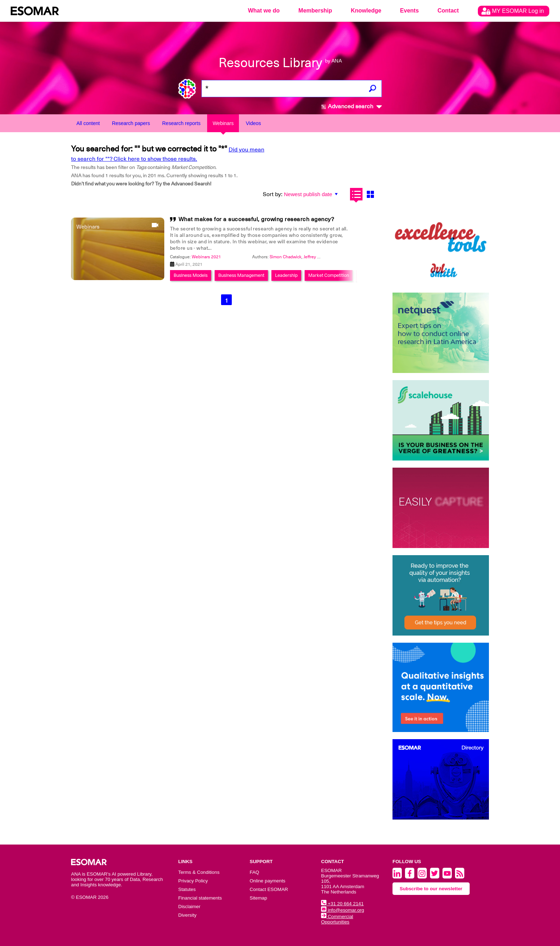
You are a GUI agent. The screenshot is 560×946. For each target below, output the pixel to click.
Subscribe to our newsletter (431, 889)
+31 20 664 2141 (342, 904)
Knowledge (366, 11)
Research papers (131, 123)
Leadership (286, 275)
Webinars (223, 123)
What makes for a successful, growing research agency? (256, 219)
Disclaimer (189, 907)
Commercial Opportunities (337, 919)
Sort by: (273, 194)
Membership (315, 11)
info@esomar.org (342, 910)
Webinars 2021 (206, 257)
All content (88, 123)
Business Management (241, 275)
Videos (253, 123)
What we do (264, 11)
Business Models (191, 275)
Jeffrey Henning (319, 257)
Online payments (267, 881)
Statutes (187, 889)
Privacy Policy (193, 881)
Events (409, 11)
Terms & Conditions (199, 872)
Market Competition (329, 275)
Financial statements (200, 898)
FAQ (254, 872)
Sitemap (258, 898)
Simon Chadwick (286, 257)
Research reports (181, 123)
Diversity (187, 915)
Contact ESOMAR (269, 889)
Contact (448, 11)
